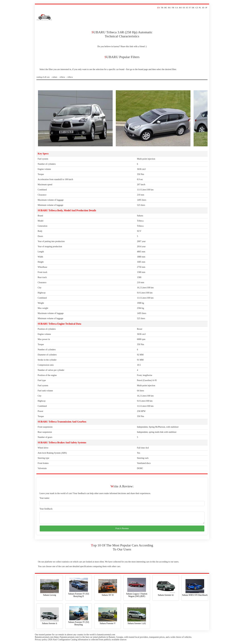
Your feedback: (46, 509)
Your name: (45, 498)
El (187, 8)
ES (184, 8)
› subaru (54, 77)
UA (177, 8)
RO (181, 8)
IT (190, 8)
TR (162, 8)
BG (166, 8)
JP (206, 8)
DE (193, 8)
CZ (197, 8)
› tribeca (62, 77)
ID (203, 8)
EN (158, 8)
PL (200, 8)
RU (169, 8)
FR (173, 8)
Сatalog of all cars (43, 77)
